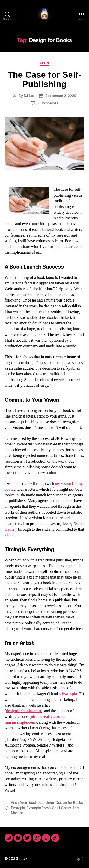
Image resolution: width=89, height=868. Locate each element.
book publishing (41, 802)
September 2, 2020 (61, 96)
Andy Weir (19, 802)
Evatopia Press (38, 808)
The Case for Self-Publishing (44, 79)
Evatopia (18, 808)
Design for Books (69, 802)
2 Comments (48, 103)
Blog (44, 63)
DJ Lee (29, 96)
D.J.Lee (23, 859)
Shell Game (61, 808)
